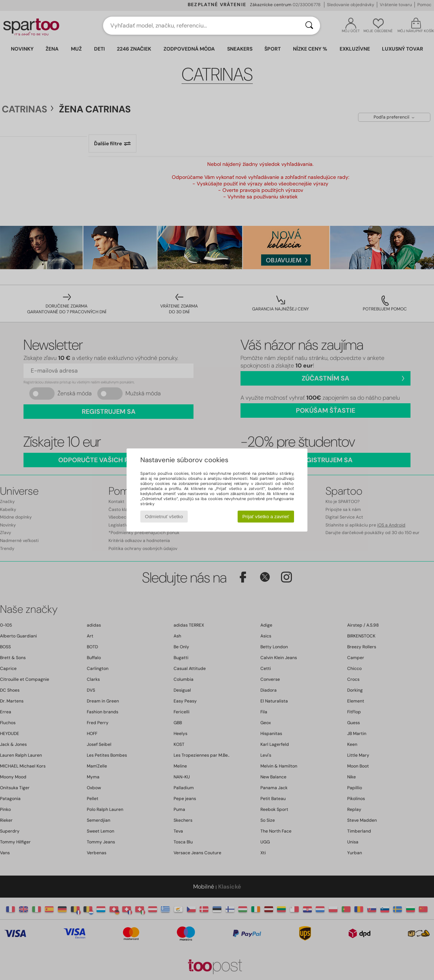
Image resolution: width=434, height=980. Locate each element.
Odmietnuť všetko (164, 517)
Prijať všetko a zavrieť (266, 517)
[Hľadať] (309, 26)
